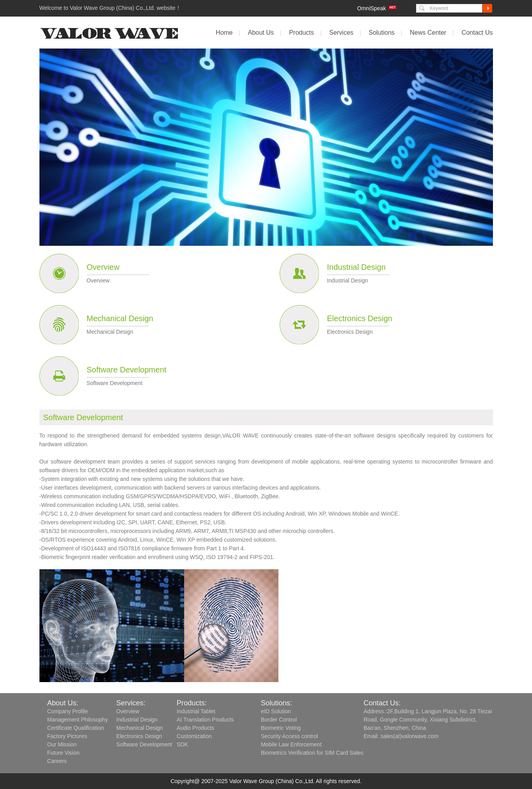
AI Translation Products (205, 720)
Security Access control (289, 736)
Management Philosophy (78, 720)
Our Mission (62, 744)
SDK (182, 744)
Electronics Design (360, 318)
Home (224, 33)
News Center (428, 33)
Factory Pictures (67, 736)
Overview (103, 267)
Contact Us (477, 33)
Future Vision (63, 753)
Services (341, 33)
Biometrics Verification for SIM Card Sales (312, 753)
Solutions (382, 33)
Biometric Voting (281, 728)
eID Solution (276, 711)
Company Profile (68, 711)
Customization (194, 736)
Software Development (127, 370)
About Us (261, 33)
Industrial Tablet (196, 711)
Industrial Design (356, 267)
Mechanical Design (120, 318)
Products (301, 33)
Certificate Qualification (76, 728)
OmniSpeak (372, 8)
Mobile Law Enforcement (291, 744)
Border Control (279, 720)
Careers (57, 761)
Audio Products (195, 728)
